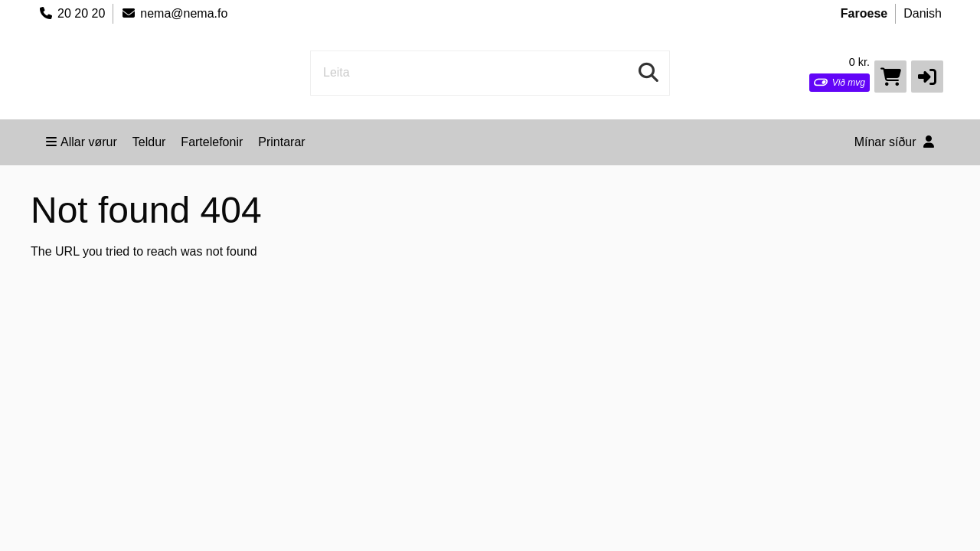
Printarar (281, 142)
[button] (927, 77)
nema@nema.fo (174, 13)
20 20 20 (72, 13)
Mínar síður (894, 142)
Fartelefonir (212, 142)
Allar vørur (82, 142)
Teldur (149, 142)
